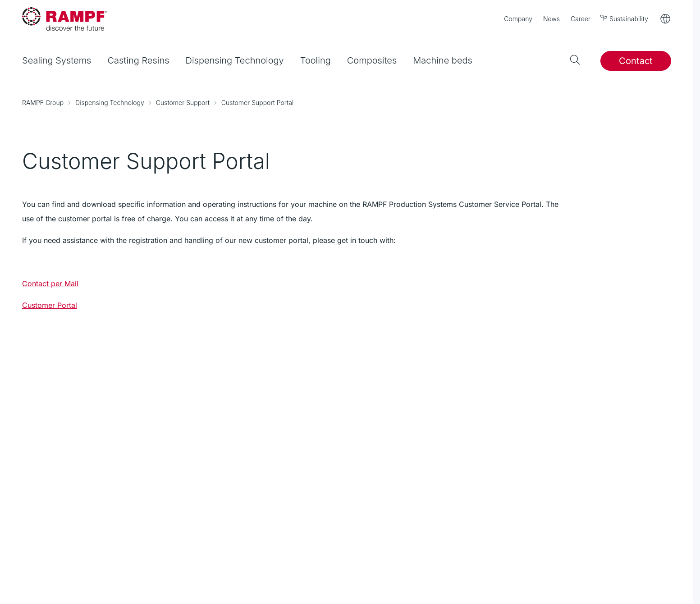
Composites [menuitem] (372, 60)
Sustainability (625, 18)
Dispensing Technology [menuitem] (235, 60)
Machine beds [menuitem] (443, 60)
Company (518, 19)
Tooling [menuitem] (316, 60)
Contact (636, 61)
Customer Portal (50, 305)
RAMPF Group (43, 103)
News (551, 19)
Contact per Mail (50, 284)
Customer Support (183, 103)
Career (581, 19)
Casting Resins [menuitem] (138, 60)
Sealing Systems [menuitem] (57, 60)
